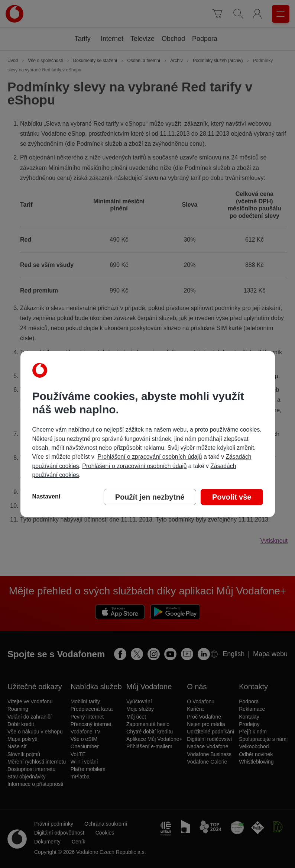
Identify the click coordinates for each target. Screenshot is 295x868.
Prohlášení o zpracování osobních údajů (150, 457)
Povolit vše (232, 497)
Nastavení (46, 496)
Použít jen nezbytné (150, 497)
